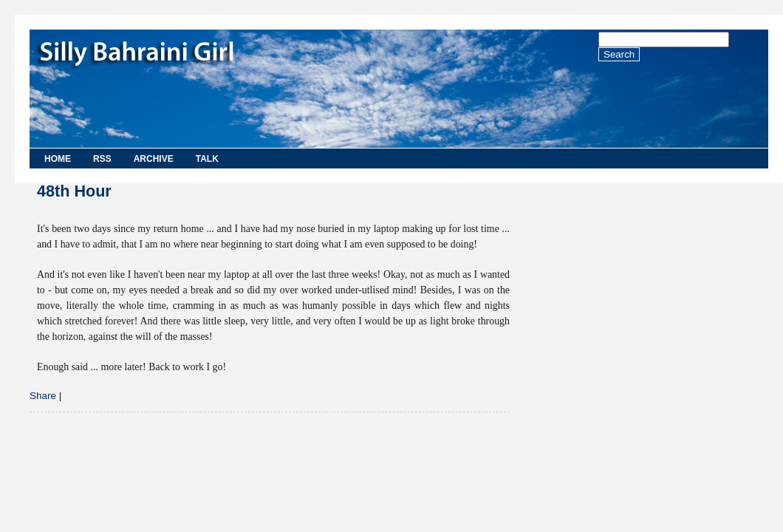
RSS (102, 159)
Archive (154, 159)
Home (58, 159)
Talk (207, 159)
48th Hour (74, 191)
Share (43, 396)
